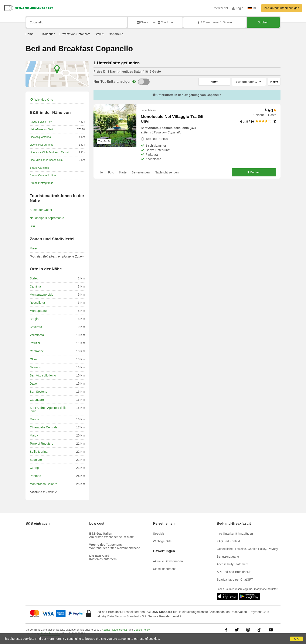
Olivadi (34, 359)
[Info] (134, 82)
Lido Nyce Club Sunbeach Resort (49, 152)
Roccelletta (37, 303)
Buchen (254, 172)
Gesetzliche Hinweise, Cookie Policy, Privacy (247, 549)
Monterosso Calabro (44, 484)
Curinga (35, 468)
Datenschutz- (120, 630)
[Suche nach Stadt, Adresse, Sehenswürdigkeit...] (77, 22)
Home (30, 34)
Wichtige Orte (41, 100)
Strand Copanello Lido (43, 175)
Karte (123, 172)
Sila (32, 226)
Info (100, 172)
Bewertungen (141, 172)
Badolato (36, 460)
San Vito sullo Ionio (43, 375)
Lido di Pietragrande (42, 145)
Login (238, 8)
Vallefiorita (37, 335)
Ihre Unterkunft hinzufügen (282, 8)
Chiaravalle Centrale (44, 427)
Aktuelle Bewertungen (168, 561)
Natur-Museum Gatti (42, 129)
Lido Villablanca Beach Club (46, 160)
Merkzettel (221, 8)
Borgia (34, 319)
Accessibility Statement (233, 564)
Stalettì (100, 34)
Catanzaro (37, 400)
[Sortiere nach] (249, 82)
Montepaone (38, 311)
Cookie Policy (142, 630)
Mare (33, 248)
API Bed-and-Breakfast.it (234, 572)
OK (296, 639)
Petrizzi (35, 343)
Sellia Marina (39, 452)
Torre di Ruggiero (42, 444)
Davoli (34, 384)
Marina (34, 419)
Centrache (37, 351)
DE (252, 8)
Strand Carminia (39, 168)
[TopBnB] (144, 82)
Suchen (263, 22)
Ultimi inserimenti (165, 569)
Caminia (35, 286)
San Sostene (38, 392)
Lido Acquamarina (40, 137)
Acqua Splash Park (41, 122)
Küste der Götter (41, 210)
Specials (159, 534)
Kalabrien (49, 34)
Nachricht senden (167, 172)
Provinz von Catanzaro (75, 34)
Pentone (35, 476)
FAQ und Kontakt (228, 541)
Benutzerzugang (228, 557)
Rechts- (106, 630)
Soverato (36, 327)
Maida (34, 435)
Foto (111, 172)
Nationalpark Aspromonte (47, 218)
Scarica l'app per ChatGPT (235, 580)
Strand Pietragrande (42, 183)
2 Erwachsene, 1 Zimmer (215, 22)
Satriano (35, 367)
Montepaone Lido (42, 295)
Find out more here (48, 639)
